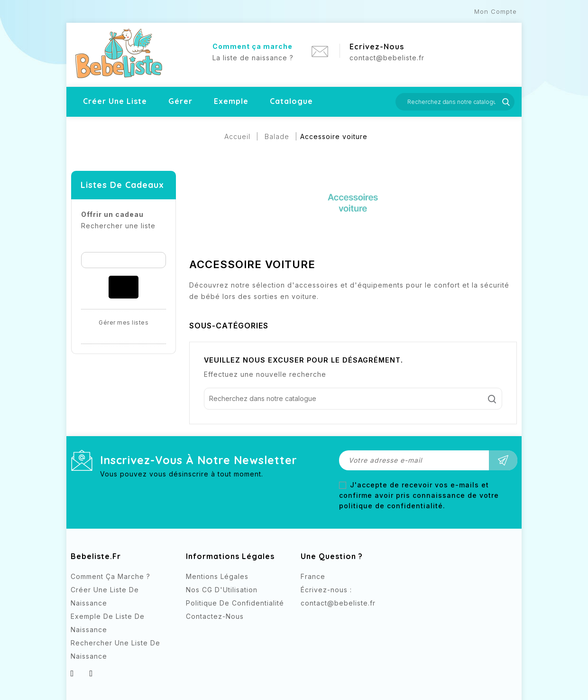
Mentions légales (217, 576)
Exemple (231, 101)
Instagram (328, 621)
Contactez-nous (215, 616)
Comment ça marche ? (110, 576)
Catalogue (291, 101)
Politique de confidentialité (235, 603)
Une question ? (332, 556)
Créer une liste (115, 101)
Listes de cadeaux (122, 185)
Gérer (180, 101)
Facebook (309, 621)
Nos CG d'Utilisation (222, 590)
